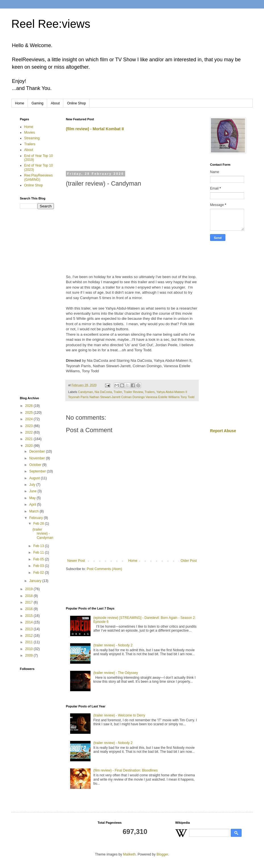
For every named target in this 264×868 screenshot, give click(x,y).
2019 (30, 589)
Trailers (150, 392)
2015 (30, 616)
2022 (30, 432)
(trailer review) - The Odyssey (116, 673)
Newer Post (76, 561)
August (35, 478)
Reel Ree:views (51, 24)
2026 (30, 406)
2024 (30, 419)
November (38, 458)
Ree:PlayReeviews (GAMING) (38, 177)
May (33, 498)
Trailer (118, 392)
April (33, 505)
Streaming (32, 138)
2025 (30, 413)
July (33, 485)
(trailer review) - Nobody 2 (113, 645)
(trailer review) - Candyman (43, 534)
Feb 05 (39, 559)
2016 (30, 609)
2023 (30, 426)
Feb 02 (39, 573)
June (33, 491)
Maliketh (129, 854)
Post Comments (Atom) (104, 569)
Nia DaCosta (103, 392)
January (36, 581)
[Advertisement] (132, 154)
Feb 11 (39, 552)
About (55, 103)
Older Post (189, 561)
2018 (30, 596)
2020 (30, 446)
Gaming (37, 103)
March (34, 511)
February (36, 518)
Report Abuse (223, 431)
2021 (30, 439)
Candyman (85, 392)
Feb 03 (39, 566)
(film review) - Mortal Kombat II (95, 129)
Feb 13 (39, 546)
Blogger (162, 854)
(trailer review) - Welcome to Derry (119, 715)
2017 (30, 602)
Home (20, 103)
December (38, 451)
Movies (30, 133)
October (36, 465)
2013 (30, 629)
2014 (30, 622)
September (38, 471)
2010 (30, 649)
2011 (30, 642)
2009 (30, 655)
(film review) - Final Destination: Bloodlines (126, 770)
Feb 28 (39, 524)
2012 (30, 636)
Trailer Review (133, 392)
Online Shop (76, 103)
